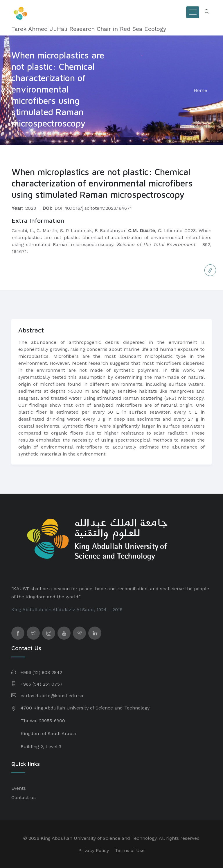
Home (200, 90)
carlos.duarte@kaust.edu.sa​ (52, 696)
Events (19, 788)
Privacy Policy (94, 850)
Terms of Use (130, 850)
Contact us (24, 797)
